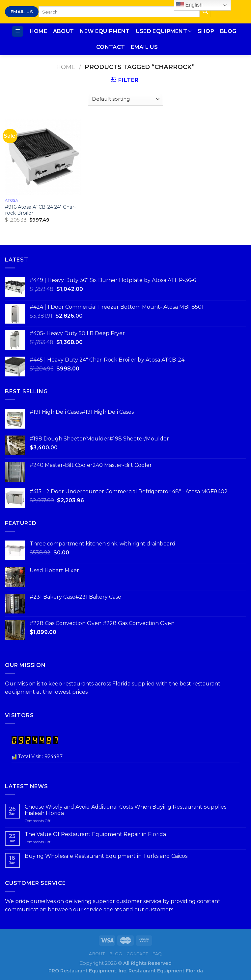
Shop (206, 31)
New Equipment (105, 31)
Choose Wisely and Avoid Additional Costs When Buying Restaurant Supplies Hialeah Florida (125, 810)
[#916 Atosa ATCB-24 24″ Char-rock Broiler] (43, 157)
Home (38, 31)
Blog (228, 31)
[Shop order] (125, 99)
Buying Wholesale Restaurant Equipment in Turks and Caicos (106, 856)
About (64, 31)
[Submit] (205, 12)
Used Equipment (164, 31)
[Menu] (18, 32)
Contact (111, 47)
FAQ (157, 954)
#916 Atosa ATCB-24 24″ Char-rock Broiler (41, 210)
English (189, 5)
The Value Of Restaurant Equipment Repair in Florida (95, 834)
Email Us (144, 47)
